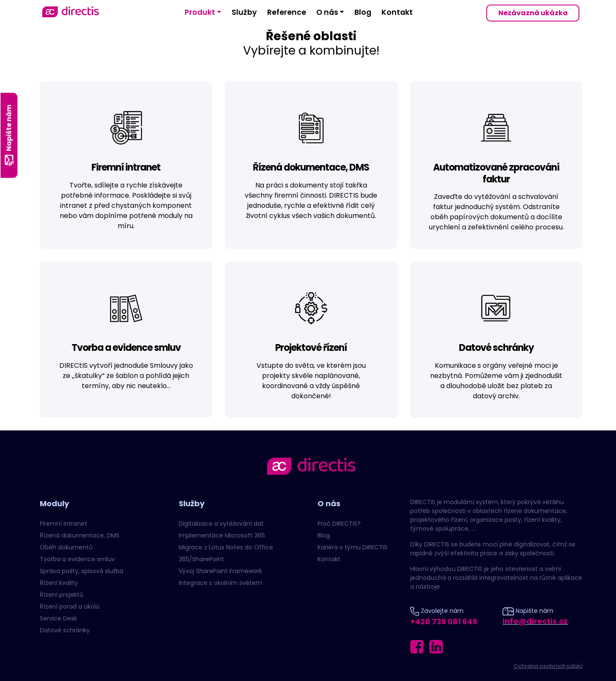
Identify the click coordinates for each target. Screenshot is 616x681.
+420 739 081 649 (444, 622)
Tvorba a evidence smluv (77, 559)
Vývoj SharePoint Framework (220, 571)
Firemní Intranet (64, 524)
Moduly (54, 503)
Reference (287, 12)
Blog (363, 12)
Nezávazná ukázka (533, 13)
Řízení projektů (62, 595)
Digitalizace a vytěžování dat (221, 524)
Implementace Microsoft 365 (222, 535)
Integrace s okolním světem (220, 583)
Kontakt (397, 12)
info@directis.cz (535, 621)
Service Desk (58, 618)
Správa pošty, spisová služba (81, 571)
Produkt (200, 12)
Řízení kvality (59, 583)
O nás (327, 12)
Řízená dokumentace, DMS (80, 535)
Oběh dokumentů (66, 547)
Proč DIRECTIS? (339, 524)
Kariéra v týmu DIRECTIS (352, 547)
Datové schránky (65, 630)
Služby (244, 12)
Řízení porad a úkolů (70, 607)
